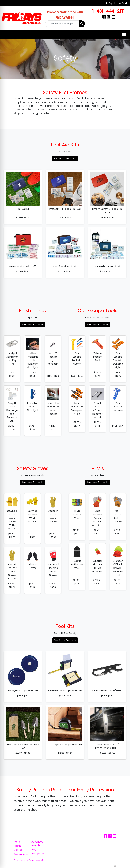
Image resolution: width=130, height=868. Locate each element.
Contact (19, 850)
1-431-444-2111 (108, 11)
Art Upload (38, 853)
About (17, 846)
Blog (34, 849)
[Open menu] (124, 34)
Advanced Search (37, 843)
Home (17, 842)
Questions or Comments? (29, 860)
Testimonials (21, 854)
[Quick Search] (62, 24)
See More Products (65, 159)
